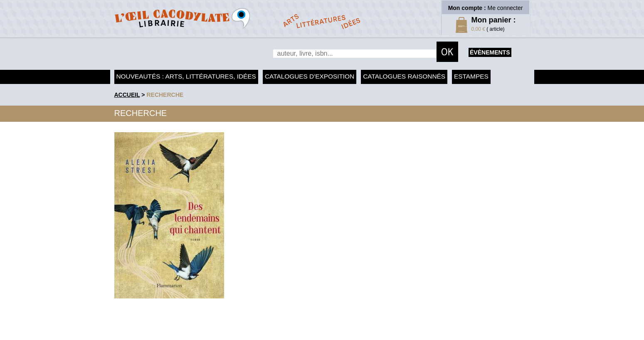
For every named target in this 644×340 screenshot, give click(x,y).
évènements (490, 52)
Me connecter (505, 8)
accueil (127, 95)
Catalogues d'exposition (310, 76)
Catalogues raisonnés (404, 76)
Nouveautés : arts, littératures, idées (186, 76)
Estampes (471, 76)
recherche (165, 95)
